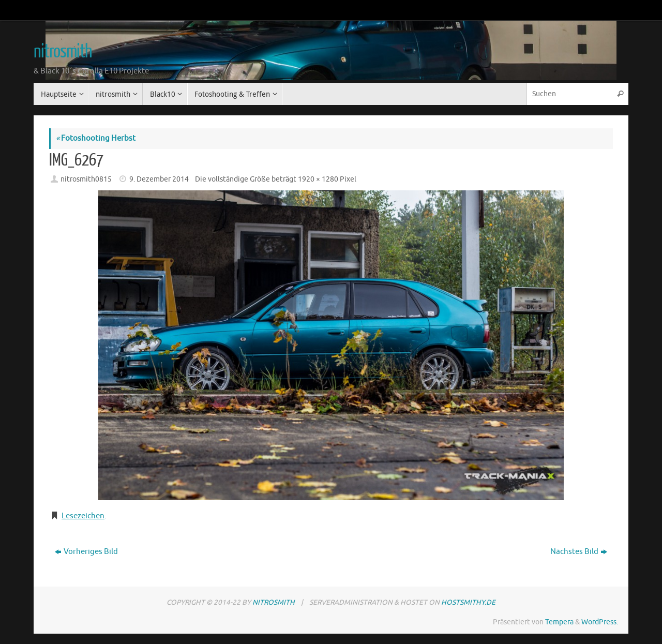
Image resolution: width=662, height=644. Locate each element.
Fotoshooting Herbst (96, 138)
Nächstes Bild (579, 552)
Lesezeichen (83, 516)
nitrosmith (63, 52)
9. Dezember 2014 (159, 179)
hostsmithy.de (468, 602)
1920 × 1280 (318, 179)
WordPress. (600, 622)
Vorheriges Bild (86, 552)
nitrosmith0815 (86, 179)
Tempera (559, 622)
